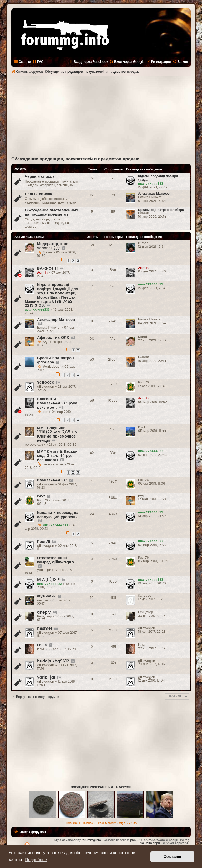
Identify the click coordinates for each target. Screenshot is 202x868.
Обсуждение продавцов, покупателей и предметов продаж (75, 159)
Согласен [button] (172, 857)
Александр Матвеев (154, 194)
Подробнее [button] (36, 860)
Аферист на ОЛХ (53, 338)
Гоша (42, 645)
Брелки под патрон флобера (161, 210)
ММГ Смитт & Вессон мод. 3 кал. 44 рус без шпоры (57, 456)
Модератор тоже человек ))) (53, 246)
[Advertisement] (107, 116)
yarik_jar (46, 677)
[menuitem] (38, 62)
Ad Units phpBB (151, 843)
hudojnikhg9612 (53, 661)
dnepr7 (44, 612)
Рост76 (44, 542)
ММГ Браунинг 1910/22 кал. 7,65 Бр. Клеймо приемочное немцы (57, 434)
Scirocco (46, 383)
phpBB (135, 840)
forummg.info (91, 840)
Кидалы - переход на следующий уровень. (58, 515)
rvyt (41, 496)
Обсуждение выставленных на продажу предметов (51, 212)
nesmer (45, 629)
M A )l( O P (48, 580)
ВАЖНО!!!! (47, 269)
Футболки (46, 596)
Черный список (39, 177)
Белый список (38, 194)
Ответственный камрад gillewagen (55, 560)
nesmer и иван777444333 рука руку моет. (57, 403)
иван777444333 (52, 480)
